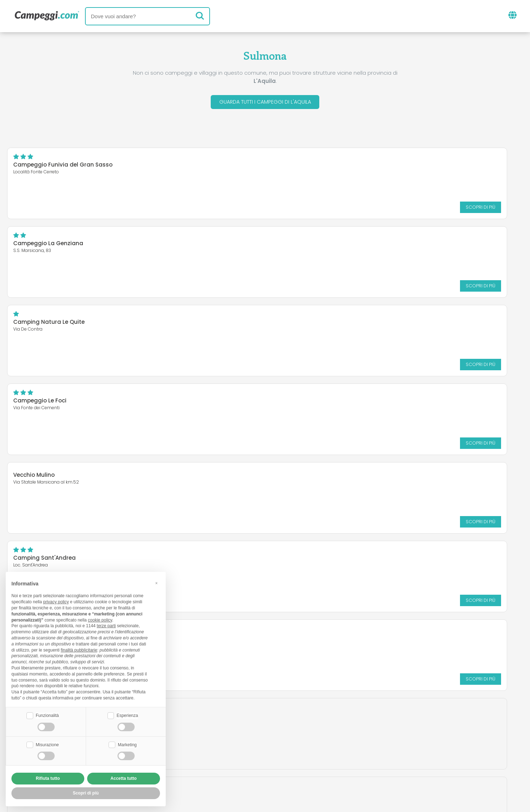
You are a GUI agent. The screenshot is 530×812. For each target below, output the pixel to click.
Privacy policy (232, 765)
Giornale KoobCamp (278, 723)
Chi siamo (179, 753)
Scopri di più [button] (86, 793)
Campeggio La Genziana (224, 167)
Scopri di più (144, 209)
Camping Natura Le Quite (400, 167)
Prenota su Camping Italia (327, 753)
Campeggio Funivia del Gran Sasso (63, 167)
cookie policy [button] (100, 619)
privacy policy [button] (56, 601)
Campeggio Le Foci (40, 246)
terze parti (106, 625)
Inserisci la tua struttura (240, 753)
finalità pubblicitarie (79, 649)
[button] (156, 582)
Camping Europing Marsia (50, 324)
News (228, 723)
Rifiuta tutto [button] (48, 778)
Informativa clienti (291, 765)
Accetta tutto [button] (123, 778)
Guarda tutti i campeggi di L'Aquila (265, 103)
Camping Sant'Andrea (396, 246)
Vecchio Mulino (209, 241)
